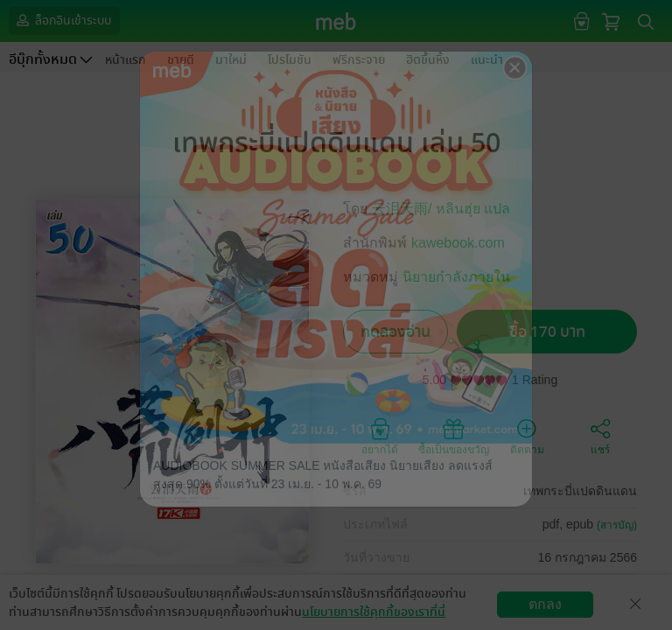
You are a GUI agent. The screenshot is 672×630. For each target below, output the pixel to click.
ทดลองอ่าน (395, 332)
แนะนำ (487, 60)
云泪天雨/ (404, 209)
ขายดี (181, 60)
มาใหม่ (231, 60)
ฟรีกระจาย (359, 60)
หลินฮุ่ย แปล (473, 209)
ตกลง (545, 604)
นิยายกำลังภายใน (456, 277)
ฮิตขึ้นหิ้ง (428, 60)
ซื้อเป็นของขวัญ (454, 436)
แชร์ (600, 436)
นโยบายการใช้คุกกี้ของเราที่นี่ (374, 612)
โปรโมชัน (290, 60)
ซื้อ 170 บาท (547, 332)
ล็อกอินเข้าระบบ (62, 20)
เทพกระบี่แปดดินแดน (580, 491)
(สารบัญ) (617, 525)
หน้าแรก (126, 60)
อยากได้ (380, 436)
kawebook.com (458, 243)
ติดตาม (527, 436)
